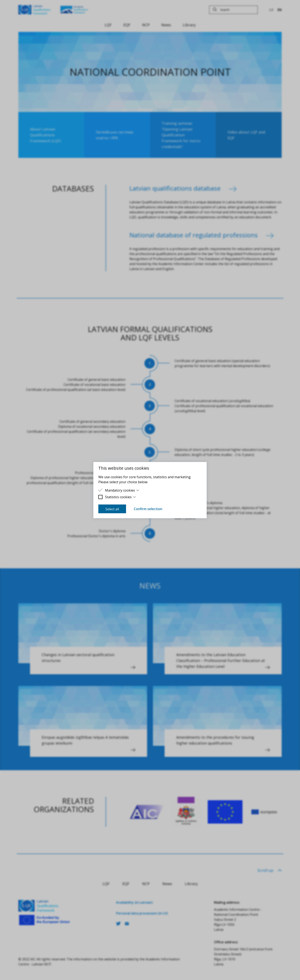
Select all (112, 509)
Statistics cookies (121, 497)
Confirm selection (148, 509)
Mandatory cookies (122, 490)
